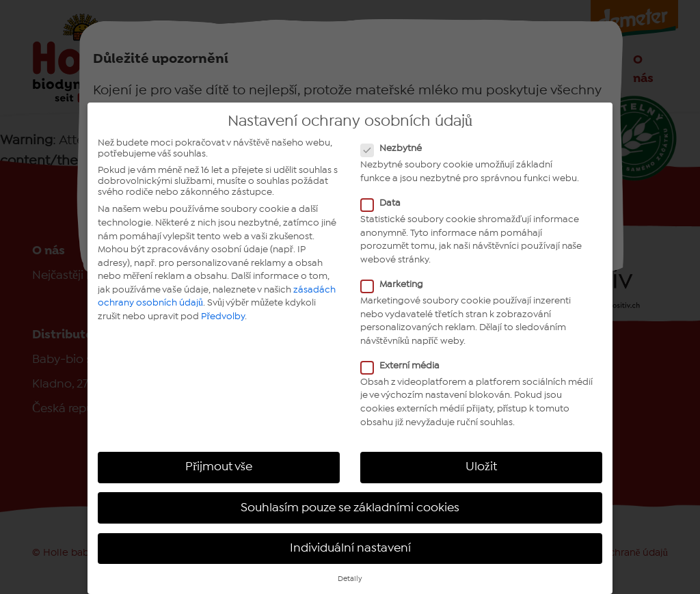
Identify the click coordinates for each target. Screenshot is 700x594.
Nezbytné (395, 148)
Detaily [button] (350, 579)
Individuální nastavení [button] (350, 548)
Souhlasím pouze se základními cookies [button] (350, 508)
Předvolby (223, 316)
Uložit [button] (481, 467)
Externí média (404, 366)
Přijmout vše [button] (219, 467)
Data (385, 203)
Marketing (396, 284)
